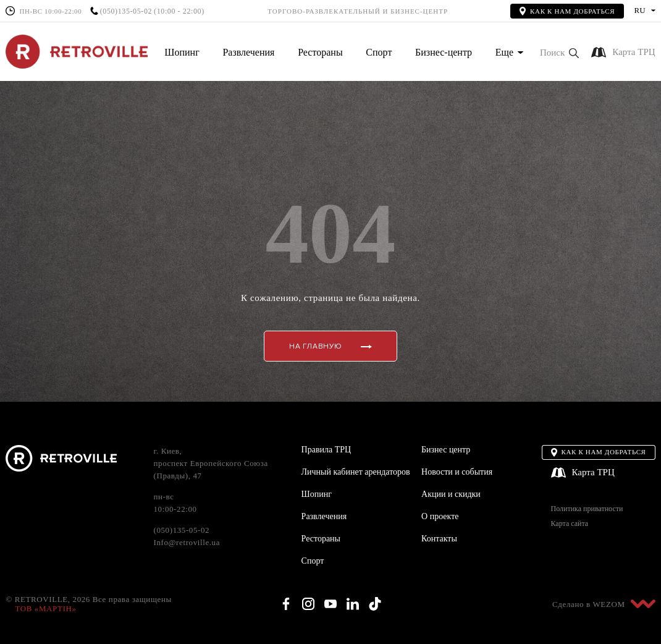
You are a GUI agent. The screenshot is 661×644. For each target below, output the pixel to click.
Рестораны (320, 52)
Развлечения (248, 52)
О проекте (440, 516)
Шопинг (182, 52)
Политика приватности (587, 509)
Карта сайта (570, 524)
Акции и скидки (451, 494)
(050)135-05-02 (126, 11)
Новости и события (457, 472)
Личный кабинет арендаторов (356, 472)
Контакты (439, 539)
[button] (559, 53)
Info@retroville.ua (187, 542)
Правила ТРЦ (326, 450)
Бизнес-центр (444, 52)
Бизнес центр (446, 450)
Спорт (379, 52)
